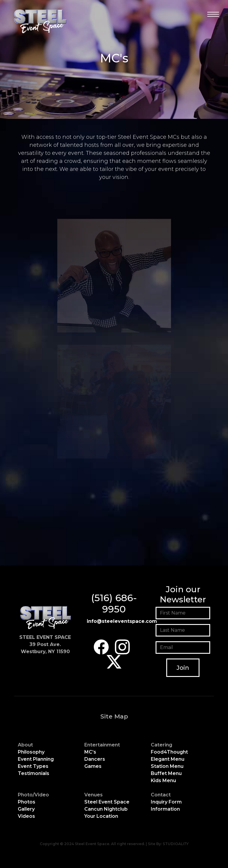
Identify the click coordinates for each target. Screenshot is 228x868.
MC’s (90, 752)
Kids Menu (163, 780)
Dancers (95, 759)
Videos (26, 816)
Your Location (101, 816)
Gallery (26, 809)
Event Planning (36, 759)
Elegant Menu (168, 759)
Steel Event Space (107, 802)
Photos (27, 802)
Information (165, 809)
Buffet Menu (166, 773)
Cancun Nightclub (106, 809)
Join (183, 668)
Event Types (33, 766)
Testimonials (34, 773)
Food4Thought (169, 752)
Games (93, 766)
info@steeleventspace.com (122, 621)
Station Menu (167, 766)
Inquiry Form (166, 802)
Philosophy (31, 752)
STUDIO (176, 844)
